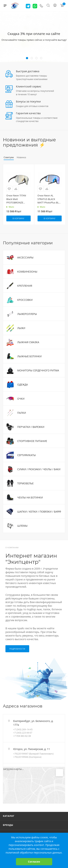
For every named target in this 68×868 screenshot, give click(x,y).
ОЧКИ (21, 399)
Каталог (9, 816)
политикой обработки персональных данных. (34, 853)
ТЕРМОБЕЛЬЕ (25, 483)
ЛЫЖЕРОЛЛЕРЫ (27, 314)
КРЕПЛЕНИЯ (25, 286)
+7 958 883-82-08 (22, 736)
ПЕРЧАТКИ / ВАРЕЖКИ (31, 427)
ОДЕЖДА (22, 385)
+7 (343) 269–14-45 (23, 729)
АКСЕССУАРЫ (25, 257)
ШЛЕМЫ (22, 526)
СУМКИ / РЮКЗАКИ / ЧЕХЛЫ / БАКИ (39, 469)
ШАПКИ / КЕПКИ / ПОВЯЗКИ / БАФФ (39, 512)
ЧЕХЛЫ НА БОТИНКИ (30, 497)
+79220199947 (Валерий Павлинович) (33, 754)
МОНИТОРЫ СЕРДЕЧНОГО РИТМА (38, 370)
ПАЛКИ (22, 413)
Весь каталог (64, 140)
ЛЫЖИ (21, 328)
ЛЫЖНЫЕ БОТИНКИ (29, 356)
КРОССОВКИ (25, 300)
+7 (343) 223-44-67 (23, 733)
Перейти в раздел (64, 706)
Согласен (34, 862)
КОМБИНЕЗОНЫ (27, 272)
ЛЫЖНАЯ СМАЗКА (28, 342)
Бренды (8, 825)
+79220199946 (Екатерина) (27, 757)
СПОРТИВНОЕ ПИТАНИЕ (32, 441)
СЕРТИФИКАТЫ (26, 455)
